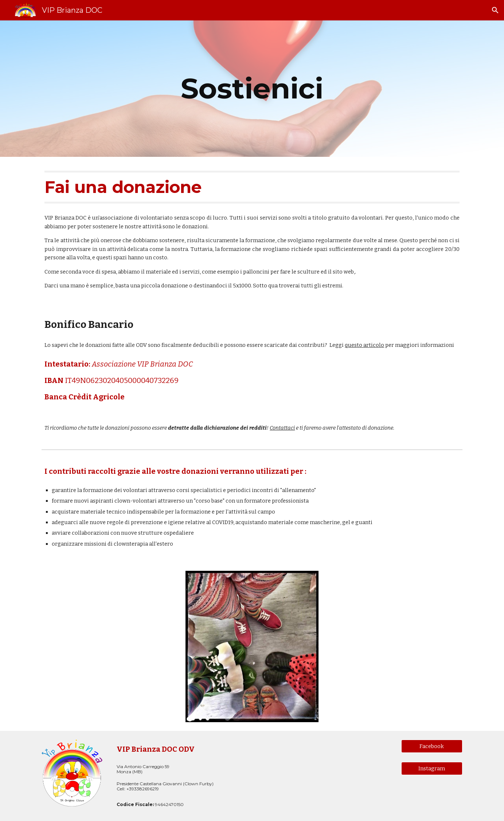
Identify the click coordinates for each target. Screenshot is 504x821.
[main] (252, 89)
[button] (495, 10)
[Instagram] (432, 769)
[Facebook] (432, 746)
